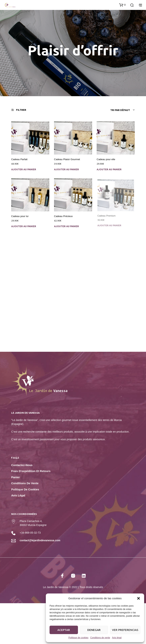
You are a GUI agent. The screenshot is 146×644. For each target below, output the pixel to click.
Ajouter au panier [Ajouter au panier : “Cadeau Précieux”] (67, 225)
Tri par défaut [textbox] (120, 110)
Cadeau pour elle (106, 159)
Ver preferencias (125, 630)
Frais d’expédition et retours (31, 471)
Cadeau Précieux (64, 216)
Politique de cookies (78, 638)
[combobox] (107, 110)
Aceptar (64, 630)
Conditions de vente (100, 638)
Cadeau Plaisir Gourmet (67, 159)
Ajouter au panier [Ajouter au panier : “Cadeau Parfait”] (24, 169)
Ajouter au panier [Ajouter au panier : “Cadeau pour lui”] (24, 226)
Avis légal (117, 638)
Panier (16, 477)
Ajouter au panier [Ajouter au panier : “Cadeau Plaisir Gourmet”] (66, 169)
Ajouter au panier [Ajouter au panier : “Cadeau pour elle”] (109, 169)
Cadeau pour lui (20, 216)
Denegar (94, 630)
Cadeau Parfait (19, 159)
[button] (139, 598)
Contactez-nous (22, 465)
